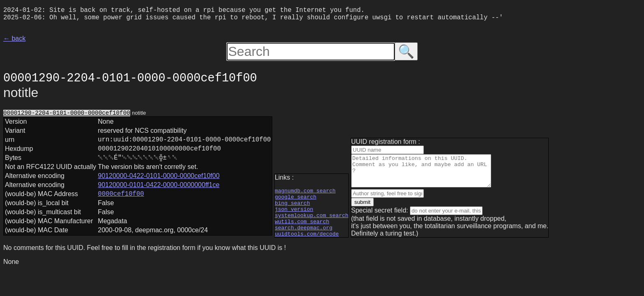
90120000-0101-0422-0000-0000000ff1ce (159, 194)
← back (14, 42)
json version (294, 215)
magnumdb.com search (305, 192)
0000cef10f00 (121, 204)
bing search (292, 207)
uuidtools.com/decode (307, 244)
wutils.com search (302, 229)
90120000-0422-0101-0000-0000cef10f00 (159, 185)
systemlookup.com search (312, 222)
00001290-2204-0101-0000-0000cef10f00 (67, 117)
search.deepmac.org (304, 237)
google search (296, 200)
